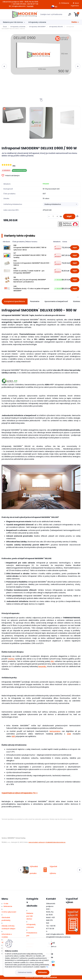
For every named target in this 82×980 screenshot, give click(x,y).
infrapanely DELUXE (56, 27)
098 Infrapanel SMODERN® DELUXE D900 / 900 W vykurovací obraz (30, 248)
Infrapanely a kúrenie (37, 22)
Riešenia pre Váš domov (13, 22)
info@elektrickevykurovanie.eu (55, 843)
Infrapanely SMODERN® (37, 27)
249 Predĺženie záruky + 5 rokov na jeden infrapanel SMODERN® (31, 289)
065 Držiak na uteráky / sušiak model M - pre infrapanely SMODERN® (29, 271)
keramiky (42, 667)
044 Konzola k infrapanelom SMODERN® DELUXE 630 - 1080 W (32, 264)
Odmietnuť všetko (25, 972)
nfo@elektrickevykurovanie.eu (58, 937)
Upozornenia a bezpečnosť (56, 302)
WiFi (13, 737)
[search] (67, 15)
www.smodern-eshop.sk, (37, 843)
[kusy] (52, 217)
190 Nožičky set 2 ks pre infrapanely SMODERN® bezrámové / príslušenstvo (30, 280)
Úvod (5, 27)
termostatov (55, 732)
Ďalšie (74, 22)
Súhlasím (42, 972)
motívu (11, 659)
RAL (52, 662)
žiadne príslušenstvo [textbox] (53, 204)
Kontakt (30, 6)
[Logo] (15, 14)
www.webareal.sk (50, 978)
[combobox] (61, 205)
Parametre (35, 302)
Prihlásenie (65, 3)
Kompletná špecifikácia (15, 302)
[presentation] (4, 66)
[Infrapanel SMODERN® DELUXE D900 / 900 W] (41, 54)
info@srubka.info (57, 935)
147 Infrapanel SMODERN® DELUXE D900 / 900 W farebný (30, 256)
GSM (69, 734)
